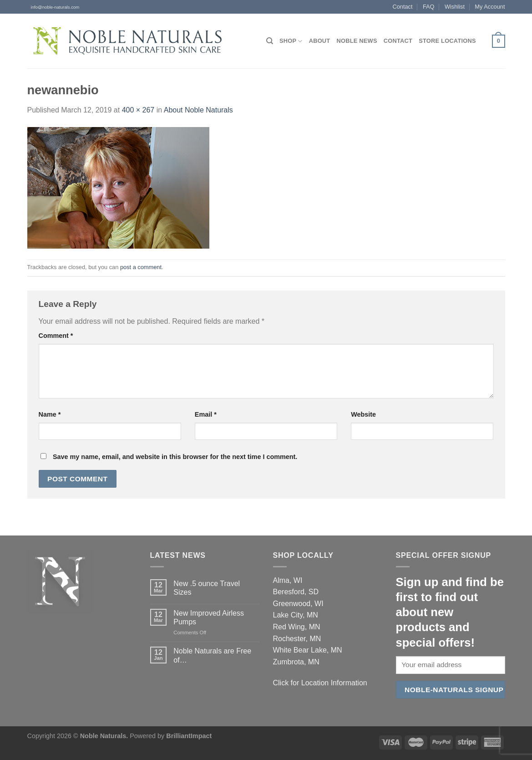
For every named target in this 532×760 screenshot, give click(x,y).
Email (206, 414)
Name (50, 414)
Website (363, 414)
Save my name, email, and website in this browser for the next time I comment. (175, 457)
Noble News (357, 41)
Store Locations (447, 41)
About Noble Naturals (198, 110)
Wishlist (455, 7)
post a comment (141, 267)
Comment (56, 336)
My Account (490, 7)
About (320, 41)
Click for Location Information (320, 683)
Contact (402, 7)
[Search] (270, 41)
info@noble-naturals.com (53, 7)
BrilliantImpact (189, 736)
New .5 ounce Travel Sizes (207, 588)
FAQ (429, 7)
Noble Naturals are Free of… (212, 655)
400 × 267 (138, 110)
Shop (291, 41)
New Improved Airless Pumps (209, 617)
